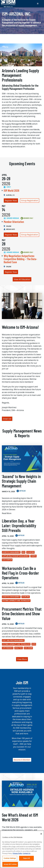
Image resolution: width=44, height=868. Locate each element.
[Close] (41, 835)
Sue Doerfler (7, 560)
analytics (19, 648)
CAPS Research (8, 648)
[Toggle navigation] (38, 4)
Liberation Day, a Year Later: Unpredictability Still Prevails (19, 525)
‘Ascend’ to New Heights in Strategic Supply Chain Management (21, 481)
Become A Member (22, 760)
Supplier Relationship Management (16, 556)
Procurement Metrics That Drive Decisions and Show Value (22, 614)
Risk (23, 552)
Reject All (26, 860)
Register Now (11, 201)
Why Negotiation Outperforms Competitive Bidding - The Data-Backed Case (20, 259)
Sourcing (30, 552)
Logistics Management (11, 552)
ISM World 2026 (11, 191)
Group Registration (30, 201)
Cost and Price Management (13, 640)
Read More (7, 513)
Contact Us (27, 855)
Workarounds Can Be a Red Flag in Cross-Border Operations (20, 573)
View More (22, 659)
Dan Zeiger (28, 648)
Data (34, 644)
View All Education (22, 279)
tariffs (33, 556)
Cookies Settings (10, 860)
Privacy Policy (17, 855)
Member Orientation (14, 222)
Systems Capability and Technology (16, 601)
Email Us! (7, 419)
